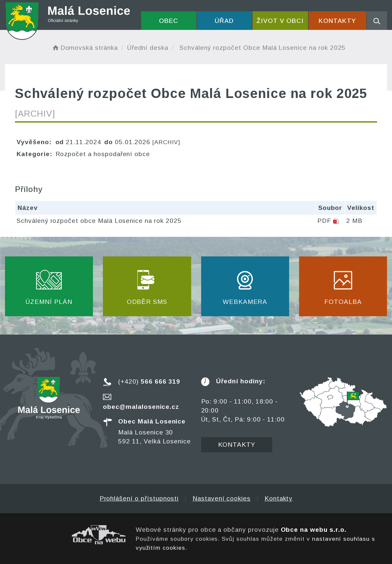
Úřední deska (148, 48)
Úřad (224, 21)
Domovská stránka (85, 48)
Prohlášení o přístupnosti (139, 498)
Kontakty (337, 21)
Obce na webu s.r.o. (314, 530)
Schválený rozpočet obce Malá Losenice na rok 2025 (99, 221)
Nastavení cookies (222, 498)
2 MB (354, 221)
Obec (169, 21)
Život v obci (280, 21)
